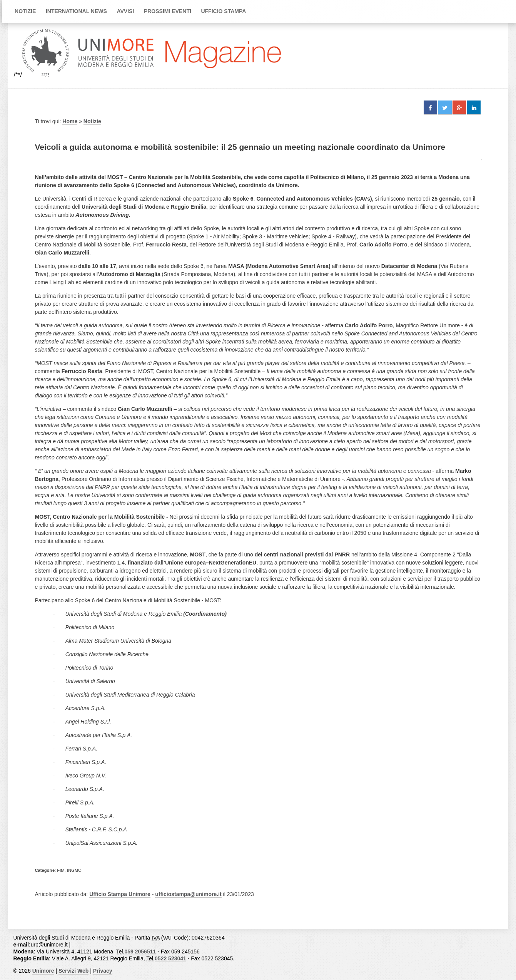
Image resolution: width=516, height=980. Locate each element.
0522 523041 (170, 958)
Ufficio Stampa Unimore (120, 894)
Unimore (43, 971)
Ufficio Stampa (223, 11)
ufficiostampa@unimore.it (188, 894)
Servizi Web (73, 971)
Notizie (25, 11)
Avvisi (125, 11)
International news (76, 11)
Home (70, 121)
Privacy (103, 971)
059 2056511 (140, 952)
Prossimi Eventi (168, 11)
